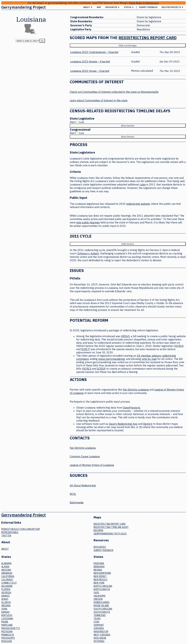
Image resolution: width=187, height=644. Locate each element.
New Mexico (100, 580)
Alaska (5, 567)
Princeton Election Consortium (21, 529)
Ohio (96, 593)
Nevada (98, 570)
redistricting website (138, 204)
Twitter (6, 536)
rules (143, 184)
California (8, 576)
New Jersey (100, 576)
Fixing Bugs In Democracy (144, 3)
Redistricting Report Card (148, 38)
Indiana (6, 606)
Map (99, 7)
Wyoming (99, 641)
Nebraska (99, 567)
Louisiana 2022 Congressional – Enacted (94, 52)
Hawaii (5, 596)
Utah (96, 622)
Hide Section (128, 244)
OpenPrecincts (132, 408)
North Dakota (102, 589)
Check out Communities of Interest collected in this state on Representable (114, 92)
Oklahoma (100, 596)
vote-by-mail (149, 359)
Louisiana (7, 619)
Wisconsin (100, 638)
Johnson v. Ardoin (88, 253)
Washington (101, 632)
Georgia (6, 593)
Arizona (6, 570)
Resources (100, 547)
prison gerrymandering (112, 359)
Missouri (7, 641)
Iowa (4, 609)
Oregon (98, 599)
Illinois (6, 602)
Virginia (99, 628)
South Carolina (103, 609)
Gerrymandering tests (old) (110, 534)
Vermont (99, 625)
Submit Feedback (148, 7)
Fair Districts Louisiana (136, 390)
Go (42, 41)
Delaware (7, 586)
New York (99, 583)
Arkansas (7, 573)
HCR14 (179, 346)
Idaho (5, 599)
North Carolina (103, 586)
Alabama (6, 563)
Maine (5, 622)
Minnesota (8, 635)
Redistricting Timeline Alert (111, 527)
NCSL (73, 494)
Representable (10, 532)
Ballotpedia (77, 503)
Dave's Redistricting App (123, 424)
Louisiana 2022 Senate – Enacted (90, 61)
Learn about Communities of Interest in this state (99, 100)
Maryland (7, 625)
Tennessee (100, 615)
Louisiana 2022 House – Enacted (90, 71)
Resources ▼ (113, 7)
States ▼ (129, 7)
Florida (6, 589)
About (5, 549)
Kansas (5, 612)
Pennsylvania (102, 602)
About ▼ (88, 7)
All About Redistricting (83, 485)
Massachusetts (11, 628)
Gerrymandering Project (24, 7)
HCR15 (87, 369)
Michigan (7, 632)
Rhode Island (101, 606)
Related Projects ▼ (173, 7)
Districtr (148, 424)
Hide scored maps (128, 45)
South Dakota (102, 612)
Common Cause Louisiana (85, 456)
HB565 (125, 336)
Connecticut (9, 583)
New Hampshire (102, 573)
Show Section (128, 126)
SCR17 (85, 349)
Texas (97, 619)
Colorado (7, 580)
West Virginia (102, 635)
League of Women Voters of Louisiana (92, 465)
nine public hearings (88, 222)
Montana (99, 563)
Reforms (98, 530)
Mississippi (8, 638)
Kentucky (7, 615)
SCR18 (101, 369)
